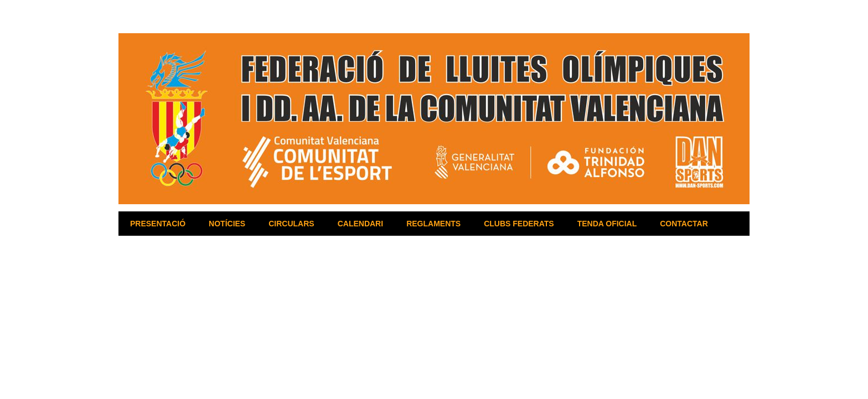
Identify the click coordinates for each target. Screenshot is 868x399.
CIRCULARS (291, 224)
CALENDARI (360, 224)
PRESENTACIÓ (158, 224)
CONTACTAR (684, 224)
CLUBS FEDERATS (519, 224)
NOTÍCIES (227, 224)
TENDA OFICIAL (607, 224)
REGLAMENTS (433, 224)
